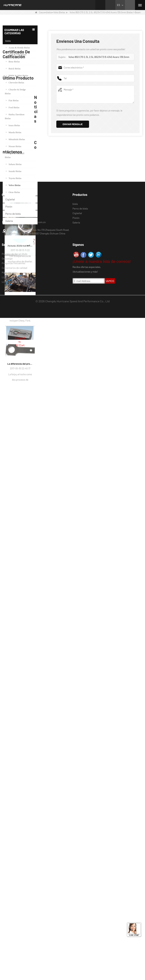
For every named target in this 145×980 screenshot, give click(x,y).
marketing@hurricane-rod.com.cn (27, 884)
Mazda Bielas (14, 132)
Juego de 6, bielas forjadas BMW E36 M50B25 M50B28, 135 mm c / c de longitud (25, 455)
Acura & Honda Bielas (18, 48)
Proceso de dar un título (15, 916)
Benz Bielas (13, 62)
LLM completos (10, 944)
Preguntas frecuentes (13, 925)
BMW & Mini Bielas (17, 76)
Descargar (7, 921)
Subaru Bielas (14, 164)
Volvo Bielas (59, 12)
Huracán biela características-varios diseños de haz (20, 632)
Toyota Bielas (14, 178)
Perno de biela (13, 214)
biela (49, 12)
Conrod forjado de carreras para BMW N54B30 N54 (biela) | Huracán (25, 489)
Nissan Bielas (14, 146)
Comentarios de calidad (14, 930)
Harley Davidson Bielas (15, 116)
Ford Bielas (13, 107)
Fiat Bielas (12, 100)
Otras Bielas (13, 192)
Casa (39, 12)
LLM (4, 939)
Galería (9, 221)
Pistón (9, 207)
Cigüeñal (10, 199)
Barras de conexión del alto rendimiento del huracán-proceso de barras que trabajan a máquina (20, 691)
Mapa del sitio (9, 935)
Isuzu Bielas (13, 125)
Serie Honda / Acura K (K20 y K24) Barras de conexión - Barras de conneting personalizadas (25, 472)
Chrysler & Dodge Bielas (15, 91)
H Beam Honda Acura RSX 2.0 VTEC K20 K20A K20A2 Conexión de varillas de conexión (25, 506)
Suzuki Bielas (14, 171)
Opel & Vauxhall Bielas (15, 155)
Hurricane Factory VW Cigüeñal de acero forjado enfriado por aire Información (20, 572)
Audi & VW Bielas (16, 55)
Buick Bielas (13, 69)
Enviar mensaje (73, 124)
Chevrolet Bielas (15, 83)
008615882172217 (18, 876)
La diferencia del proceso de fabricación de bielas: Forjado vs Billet (20, 750)
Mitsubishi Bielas (15, 139)
